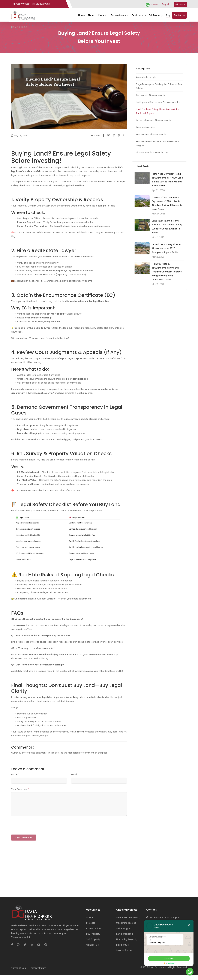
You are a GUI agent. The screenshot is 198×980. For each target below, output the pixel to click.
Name (15, 774)
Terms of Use (19, 968)
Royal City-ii (123, 945)
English (166, 4)
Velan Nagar (123, 928)
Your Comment (20, 789)
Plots (101, 15)
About (91, 15)
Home (82, 15)
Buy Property (139, 15)
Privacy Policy (38, 968)
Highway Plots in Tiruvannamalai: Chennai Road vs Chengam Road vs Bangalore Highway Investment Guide (167, 272)
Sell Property (156, 15)
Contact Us (179, 15)
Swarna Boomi (124, 950)
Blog (168, 15)
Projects (91, 923)
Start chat (167, 959)
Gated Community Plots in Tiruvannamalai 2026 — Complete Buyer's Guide (166, 248)
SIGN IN (180, 4)
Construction (93, 928)
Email (75, 774)
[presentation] (34, 826)
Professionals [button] (119, 15)
